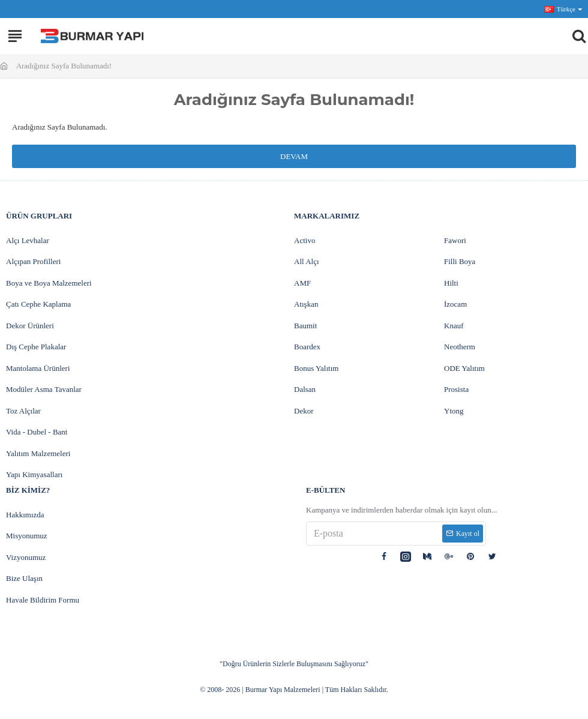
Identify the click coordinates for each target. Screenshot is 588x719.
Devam (294, 156)
